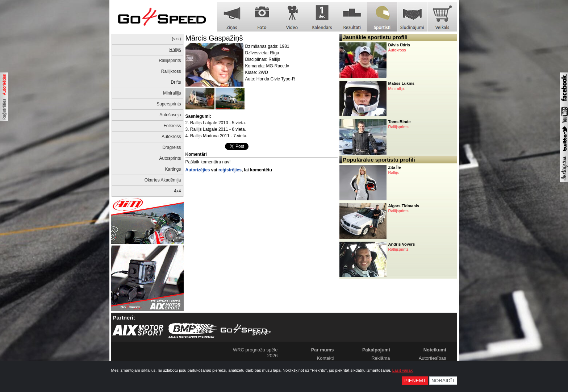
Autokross (171, 137)
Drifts (176, 82)
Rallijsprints (170, 61)
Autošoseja (170, 115)
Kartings (173, 169)
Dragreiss (172, 147)
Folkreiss (172, 126)
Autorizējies (198, 170)
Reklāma (381, 358)
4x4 (177, 191)
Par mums (323, 350)
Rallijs (175, 50)
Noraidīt (443, 381)
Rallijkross (171, 71)
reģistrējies (230, 170)
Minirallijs (172, 93)
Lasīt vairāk (402, 370)
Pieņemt (415, 381)
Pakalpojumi (376, 350)
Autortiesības (433, 358)
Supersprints (169, 104)
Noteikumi (435, 350)
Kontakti (325, 358)
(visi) (176, 39)
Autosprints (170, 158)
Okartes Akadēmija (163, 180)
